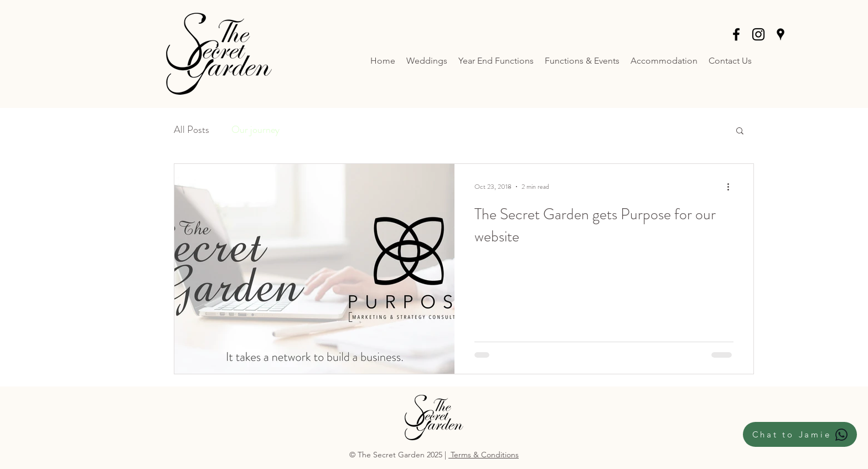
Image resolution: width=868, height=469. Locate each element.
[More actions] (732, 187)
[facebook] (736, 34)
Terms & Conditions (484, 455)
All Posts (192, 130)
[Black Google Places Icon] (781, 34)
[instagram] (758, 34)
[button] (740, 132)
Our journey (255, 130)
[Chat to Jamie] (800, 434)
